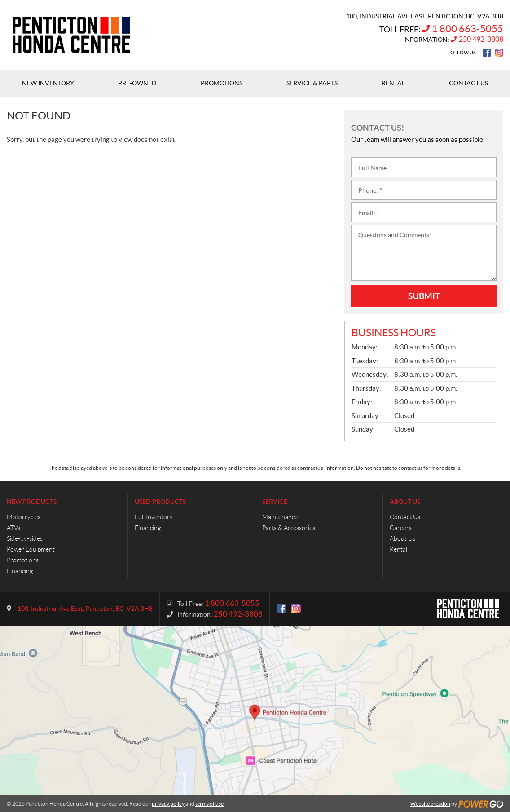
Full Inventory (154, 517)
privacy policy (168, 804)
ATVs (13, 528)
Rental (398, 549)
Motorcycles (24, 517)
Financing (20, 571)
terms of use (209, 804)
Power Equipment (31, 549)
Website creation (430, 804)
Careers (401, 528)
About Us (405, 502)
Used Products (160, 502)
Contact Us (405, 517)
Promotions (23, 560)
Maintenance (280, 517)
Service (275, 502)
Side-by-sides (25, 538)
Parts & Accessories (289, 528)
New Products (32, 502)
